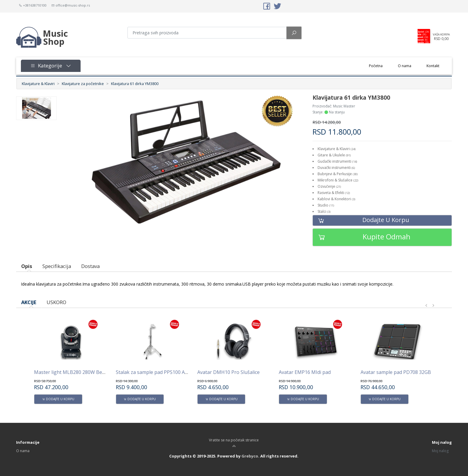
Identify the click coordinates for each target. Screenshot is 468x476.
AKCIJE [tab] (29, 302)
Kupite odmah (361, 237)
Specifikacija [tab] (57, 266)
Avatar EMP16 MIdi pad (305, 372)
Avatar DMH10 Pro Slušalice (228, 372)
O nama (405, 66)
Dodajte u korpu (361, 220)
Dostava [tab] (90, 266)
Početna (380, 66)
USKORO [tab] (56, 302)
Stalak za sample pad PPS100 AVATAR (158, 372)
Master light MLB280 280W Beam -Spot (78, 372)
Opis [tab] (27, 266)
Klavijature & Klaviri (38, 84)
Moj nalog (440, 451)
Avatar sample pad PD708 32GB (396, 372)
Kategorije (51, 66)
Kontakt (433, 66)
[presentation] (427, 306)
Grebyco (250, 456)
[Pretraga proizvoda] (207, 33)
